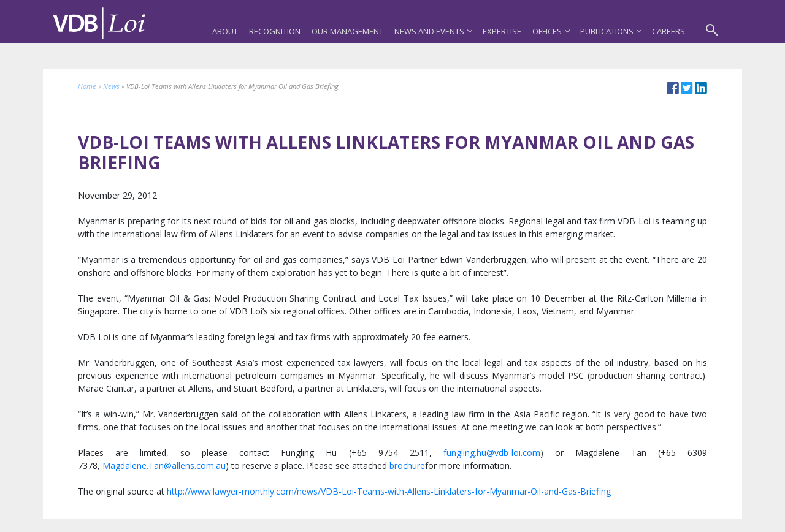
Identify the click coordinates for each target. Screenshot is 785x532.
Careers (668, 31)
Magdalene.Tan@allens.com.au (164, 465)
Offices (551, 31)
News (111, 86)
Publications (611, 31)
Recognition (275, 31)
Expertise (502, 31)
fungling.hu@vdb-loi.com (492, 453)
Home (87, 86)
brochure (407, 465)
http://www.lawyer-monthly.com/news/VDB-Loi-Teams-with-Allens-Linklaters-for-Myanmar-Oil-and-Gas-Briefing (389, 491)
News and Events (433, 31)
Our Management (347, 31)
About (225, 31)
